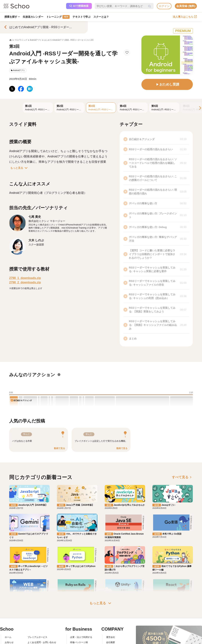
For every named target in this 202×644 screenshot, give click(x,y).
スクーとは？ (101, 17)
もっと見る (20, 168)
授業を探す (12, 17)
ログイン (164, 6)
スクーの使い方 (12, 618)
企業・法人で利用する (81, 602)
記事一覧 (9, 629)
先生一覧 (9, 624)
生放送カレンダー (33, 17)
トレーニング (58, 17)
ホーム (8, 602)
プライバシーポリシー (39, 624)
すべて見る (182, 477)
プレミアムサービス (37, 602)
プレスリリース (114, 618)
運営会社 (111, 602)
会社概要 (111, 608)
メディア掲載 (113, 624)
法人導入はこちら (185, 17)
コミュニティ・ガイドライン (42, 618)
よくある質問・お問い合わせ (42, 608)
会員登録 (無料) (186, 6)
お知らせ (9, 608)
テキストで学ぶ (82, 17)
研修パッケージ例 (79, 608)
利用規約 (32, 613)
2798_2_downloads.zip (25, 282)
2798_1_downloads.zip (25, 278)
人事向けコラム (78, 613)
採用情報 (111, 613)
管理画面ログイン (79, 618)
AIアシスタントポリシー (40, 629)
